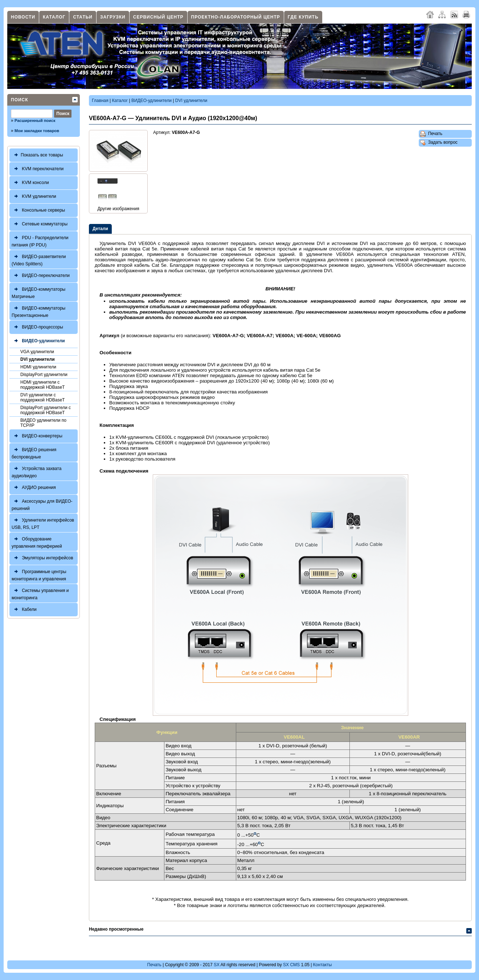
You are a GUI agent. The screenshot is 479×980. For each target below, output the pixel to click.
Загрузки (113, 17)
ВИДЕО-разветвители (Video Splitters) (39, 259)
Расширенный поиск (35, 121)
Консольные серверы (38, 210)
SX (217, 965)
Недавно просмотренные (116, 929)
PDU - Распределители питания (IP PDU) (40, 240)
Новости (23, 17)
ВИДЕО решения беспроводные (34, 452)
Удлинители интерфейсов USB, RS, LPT (43, 523)
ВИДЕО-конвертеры (37, 436)
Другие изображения (118, 209)
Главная (100, 101)
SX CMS (291, 965)
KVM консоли (30, 183)
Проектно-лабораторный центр (236, 17)
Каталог (54, 17)
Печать (431, 134)
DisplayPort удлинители (44, 375)
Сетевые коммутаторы (40, 224)
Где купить (303, 17)
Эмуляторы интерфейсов (42, 558)
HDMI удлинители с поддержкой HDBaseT (42, 385)
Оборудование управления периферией (37, 542)
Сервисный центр (158, 17)
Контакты (323, 965)
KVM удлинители (34, 197)
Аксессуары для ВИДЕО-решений (42, 504)
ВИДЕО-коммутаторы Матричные (38, 292)
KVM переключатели (38, 169)
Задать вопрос (439, 143)
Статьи (83, 17)
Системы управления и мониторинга (40, 593)
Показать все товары (37, 155)
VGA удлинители (37, 352)
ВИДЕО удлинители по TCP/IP (43, 423)
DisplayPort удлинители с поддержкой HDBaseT (46, 410)
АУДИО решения (34, 488)
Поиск (20, 100)
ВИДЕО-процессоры (37, 327)
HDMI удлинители (38, 367)
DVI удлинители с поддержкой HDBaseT (42, 397)
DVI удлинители (38, 359)
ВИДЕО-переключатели (41, 276)
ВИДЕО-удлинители (38, 341)
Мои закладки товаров (37, 131)
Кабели (24, 610)
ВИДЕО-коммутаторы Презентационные (38, 311)
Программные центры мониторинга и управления (39, 574)
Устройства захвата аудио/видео (36, 471)
